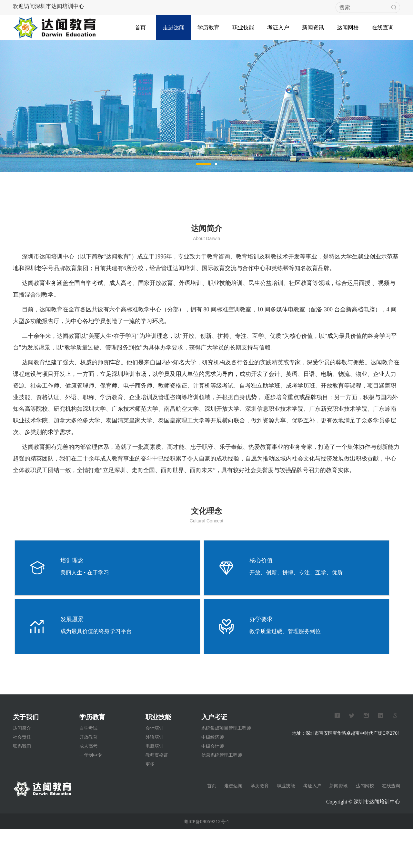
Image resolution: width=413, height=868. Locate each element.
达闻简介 (22, 767)
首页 (140, 25)
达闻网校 (348, 25)
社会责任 (22, 776)
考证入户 (278, 25)
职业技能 (243, 25)
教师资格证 (157, 794)
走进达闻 (174, 25)
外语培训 (155, 776)
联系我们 (22, 785)
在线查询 (383, 25)
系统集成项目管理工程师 (226, 767)
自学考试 (88, 767)
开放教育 (88, 776)
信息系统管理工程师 (222, 794)
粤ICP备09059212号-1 (207, 860)
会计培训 (155, 767)
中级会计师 (213, 785)
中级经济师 (213, 776)
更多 (150, 803)
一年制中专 (91, 794)
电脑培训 (155, 785)
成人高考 (88, 785)
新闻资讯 (313, 25)
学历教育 (208, 25)
